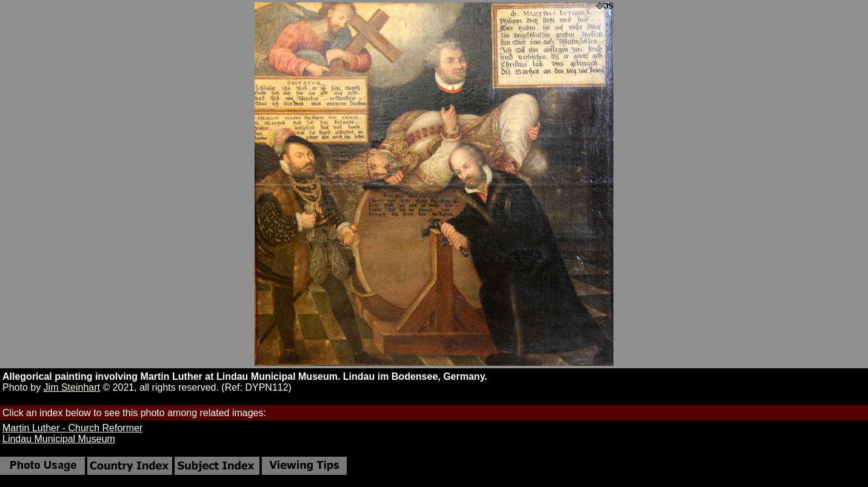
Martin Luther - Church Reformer (72, 428)
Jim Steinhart (72, 387)
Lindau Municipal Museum (59, 439)
